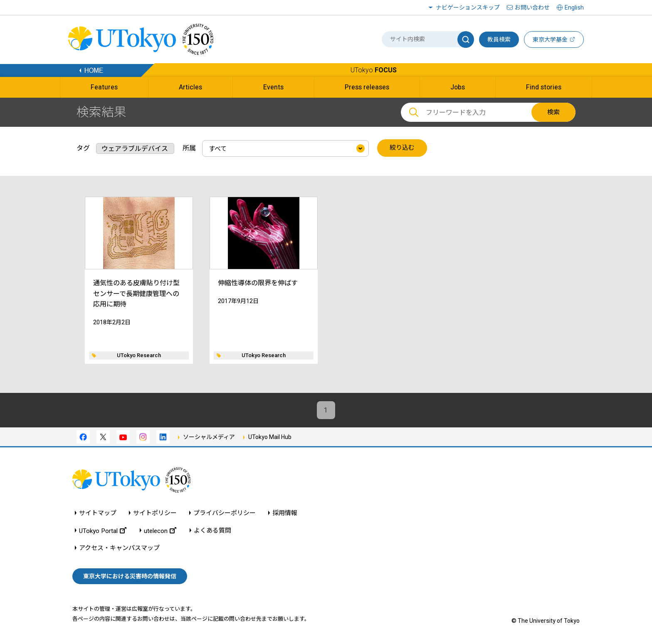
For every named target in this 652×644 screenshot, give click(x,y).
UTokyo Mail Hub (270, 437)
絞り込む (402, 148)
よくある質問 (212, 531)
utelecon (160, 531)
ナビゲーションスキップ (468, 7)
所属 (189, 148)
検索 (553, 112)
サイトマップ (98, 513)
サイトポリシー (155, 513)
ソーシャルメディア (209, 437)
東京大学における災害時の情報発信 (130, 577)
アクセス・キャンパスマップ (119, 548)
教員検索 (499, 39)
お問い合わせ (532, 7)
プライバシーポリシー (225, 513)
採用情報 (285, 513)
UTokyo (374, 70)
